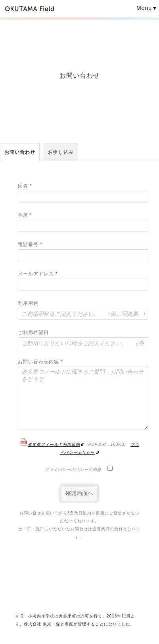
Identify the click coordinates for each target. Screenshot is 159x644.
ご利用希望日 (33, 333)
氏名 (25, 186)
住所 (25, 215)
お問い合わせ (20, 152)
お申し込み (61, 152)
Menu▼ (147, 8)
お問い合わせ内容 (40, 362)
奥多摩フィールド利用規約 (50, 444)
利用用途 (28, 303)
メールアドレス (38, 274)
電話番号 (30, 245)
